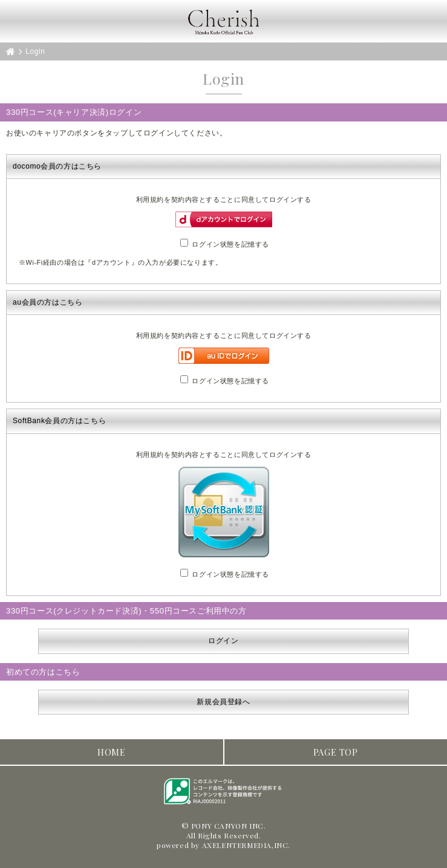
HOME (111, 752)
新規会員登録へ (223, 702)
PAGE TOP (336, 752)
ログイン (223, 641)
